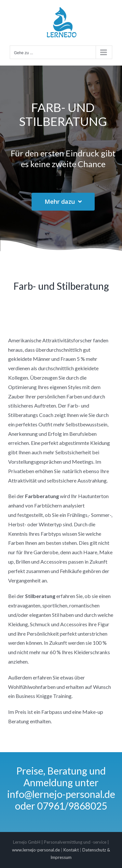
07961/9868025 (72, 806)
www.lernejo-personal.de (36, 850)
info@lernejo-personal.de (61, 794)
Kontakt (71, 850)
